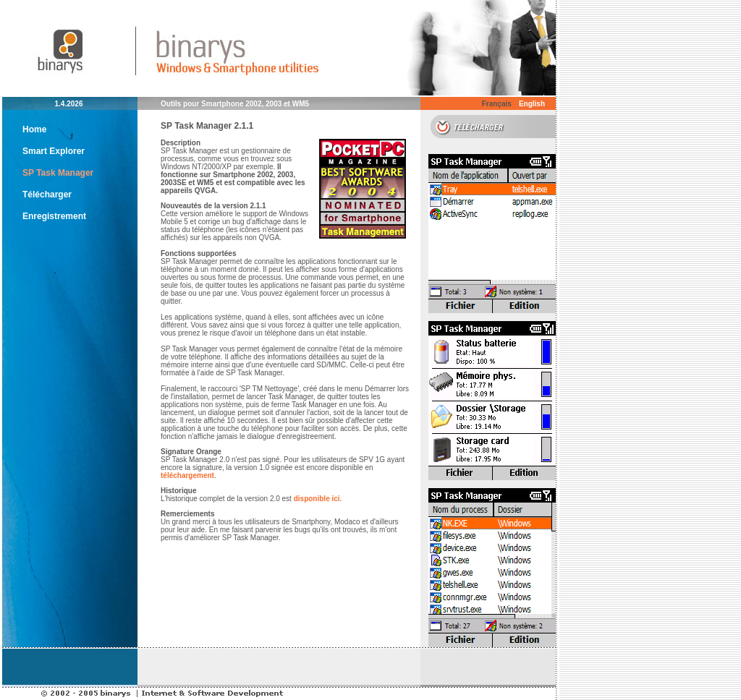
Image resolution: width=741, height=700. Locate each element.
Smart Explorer (54, 151)
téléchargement (187, 475)
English (532, 104)
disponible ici (317, 499)
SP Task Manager (58, 173)
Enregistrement (54, 216)
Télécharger (47, 195)
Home (34, 129)
